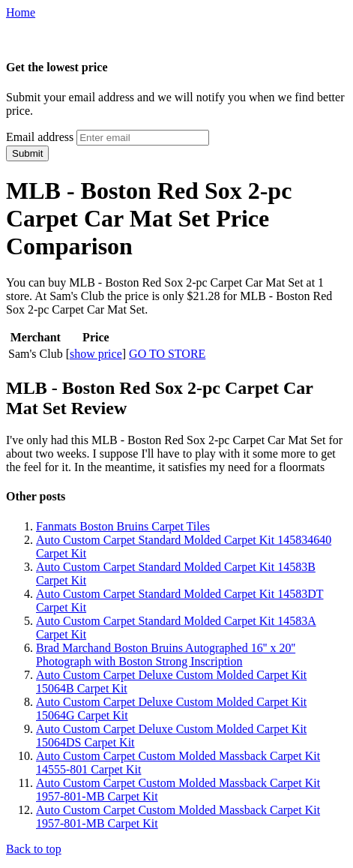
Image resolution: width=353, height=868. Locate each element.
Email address (40, 137)
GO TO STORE (167, 354)
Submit (27, 153)
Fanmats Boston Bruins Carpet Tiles (123, 526)
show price (96, 354)
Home (21, 12)
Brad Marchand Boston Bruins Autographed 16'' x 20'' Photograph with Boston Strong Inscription (166, 655)
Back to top (34, 849)
